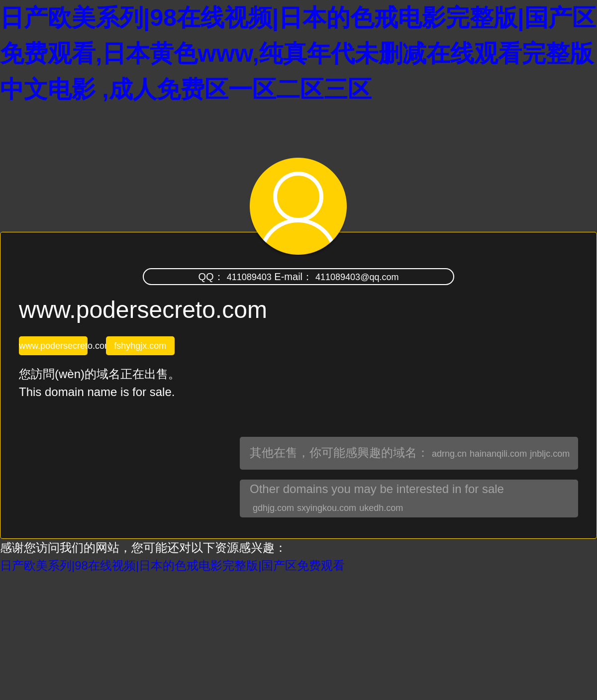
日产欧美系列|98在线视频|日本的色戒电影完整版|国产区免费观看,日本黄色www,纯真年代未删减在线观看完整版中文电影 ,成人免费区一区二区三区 (298, 53)
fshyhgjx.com (140, 346)
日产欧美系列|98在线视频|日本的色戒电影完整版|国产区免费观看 (172, 565)
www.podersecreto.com (53, 346)
